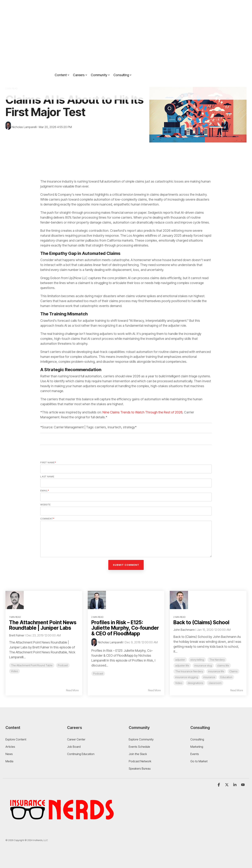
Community (100, 62)
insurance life (216, 671)
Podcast (63, 665)
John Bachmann (184, 630)
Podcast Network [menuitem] (140, 761)
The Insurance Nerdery (189, 671)
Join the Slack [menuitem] (138, 754)
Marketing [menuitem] (197, 747)
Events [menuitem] (195, 754)
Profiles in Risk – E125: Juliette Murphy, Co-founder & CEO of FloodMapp (125, 628)
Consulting (122, 62)
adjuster (180, 660)
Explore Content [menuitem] (16, 739)
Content (62, 62)
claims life (223, 665)
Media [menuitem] (9, 761)
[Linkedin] (235, 785)
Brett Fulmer (17, 635)
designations (195, 683)
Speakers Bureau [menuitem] (140, 769)
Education (226, 677)
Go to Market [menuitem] (199, 761)
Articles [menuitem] (10, 747)
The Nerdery (217, 660)
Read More (72, 690)
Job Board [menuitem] (74, 747)
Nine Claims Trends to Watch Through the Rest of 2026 (142, 412)
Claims (233, 671)
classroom (215, 683)
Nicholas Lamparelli (21, 127)
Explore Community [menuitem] (141, 739)
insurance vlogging (187, 677)
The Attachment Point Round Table (32, 665)
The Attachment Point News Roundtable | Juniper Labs (43, 625)
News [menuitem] (9, 754)
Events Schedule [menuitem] (139, 747)
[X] (227, 785)
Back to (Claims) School (202, 622)
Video (14, 671)
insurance (209, 677)
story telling (197, 660)
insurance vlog (203, 665)
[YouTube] (243, 785)
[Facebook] (219, 785)
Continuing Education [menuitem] (81, 754)
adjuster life (182, 665)
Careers (80, 62)
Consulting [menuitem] (197, 739)
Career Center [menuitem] (76, 739)
